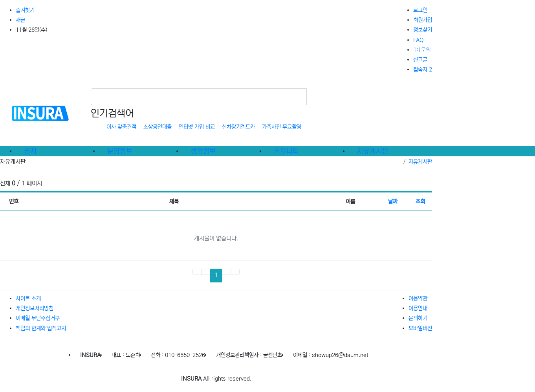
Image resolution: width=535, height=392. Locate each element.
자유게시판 (420, 162)
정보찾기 (423, 30)
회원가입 (423, 20)
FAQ (418, 40)
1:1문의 (422, 50)
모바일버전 (420, 328)
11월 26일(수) (31, 30)
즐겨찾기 (25, 10)
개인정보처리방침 (35, 308)
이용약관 (418, 299)
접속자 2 (423, 70)
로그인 (420, 10)
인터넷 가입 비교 (197, 127)
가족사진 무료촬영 (282, 127)
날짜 (393, 201)
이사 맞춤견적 (121, 127)
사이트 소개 (28, 299)
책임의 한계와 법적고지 (41, 328)
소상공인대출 (158, 127)
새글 (20, 20)
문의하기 (418, 318)
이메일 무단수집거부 (38, 318)
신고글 (420, 60)
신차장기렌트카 (238, 127)
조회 (420, 201)
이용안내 (418, 308)
